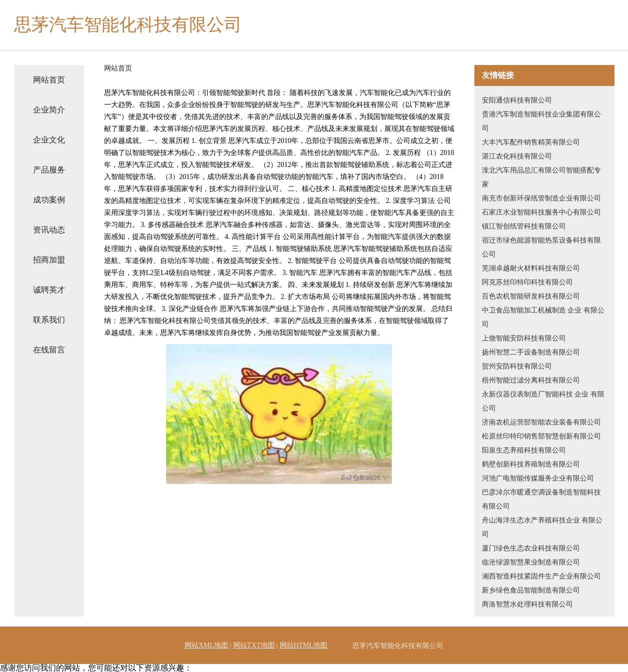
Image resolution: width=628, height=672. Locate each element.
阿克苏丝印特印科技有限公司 (527, 282)
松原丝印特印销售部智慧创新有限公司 (541, 436)
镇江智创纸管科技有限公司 (524, 226)
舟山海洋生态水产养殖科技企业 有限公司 (542, 527)
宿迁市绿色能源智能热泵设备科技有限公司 (541, 247)
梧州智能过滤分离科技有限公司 (531, 380)
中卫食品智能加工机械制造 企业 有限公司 (543, 317)
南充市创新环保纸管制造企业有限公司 (541, 198)
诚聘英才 (49, 290)
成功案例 (49, 200)
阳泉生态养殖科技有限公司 (524, 450)
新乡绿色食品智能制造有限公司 (531, 590)
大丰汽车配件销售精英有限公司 (531, 142)
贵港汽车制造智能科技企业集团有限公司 (541, 121)
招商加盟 (49, 260)
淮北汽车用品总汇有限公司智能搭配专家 (541, 177)
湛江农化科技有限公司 (517, 156)
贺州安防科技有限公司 (517, 366)
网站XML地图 (206, 645)
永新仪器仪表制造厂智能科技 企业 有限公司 (543, 401)
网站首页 (49, 80)
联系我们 (49, 320)
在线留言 (49, 350)
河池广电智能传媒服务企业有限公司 (538, 478)
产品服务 (49, 170)
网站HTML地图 (304, 645)
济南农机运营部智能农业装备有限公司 (541, 422)
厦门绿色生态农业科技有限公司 (531, 548)
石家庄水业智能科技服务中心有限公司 (541, 212)
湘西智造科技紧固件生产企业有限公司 (541, 576)
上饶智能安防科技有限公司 (524, 338)
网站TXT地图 (254, 645)
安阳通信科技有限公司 (517, 100)
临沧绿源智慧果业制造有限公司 (531, 562)
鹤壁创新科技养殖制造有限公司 (531, 464)
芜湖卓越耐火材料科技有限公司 (531, 268)
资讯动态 (49, 230)
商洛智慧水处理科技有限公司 (527, 604)
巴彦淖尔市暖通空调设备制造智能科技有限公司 (541, 499)
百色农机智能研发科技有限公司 (531, 296)
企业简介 (49, 110)
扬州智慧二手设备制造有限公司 (531, 352)
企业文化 (49, 140)
